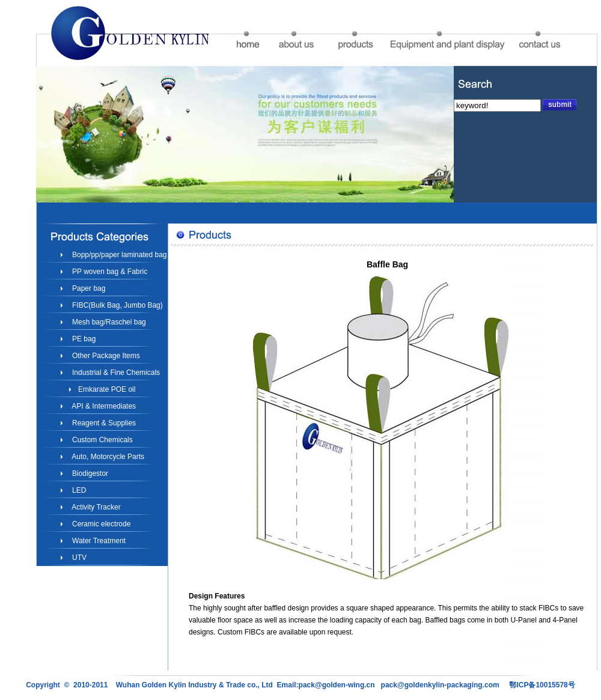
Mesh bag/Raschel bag (108, 322)
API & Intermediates (103, 406)
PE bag (83, 339)
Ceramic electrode (101, 524)
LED (78, 490)
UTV (78, 558)
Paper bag (88, 288)
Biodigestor (89, 473)
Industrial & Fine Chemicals (115, 373)
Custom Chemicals (102, 440)
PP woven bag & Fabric (109, 272)
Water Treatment (98, 541)
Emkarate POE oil (106, 389)
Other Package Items (105, 356)
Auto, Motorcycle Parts (107, 457)
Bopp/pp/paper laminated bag (119, 255)
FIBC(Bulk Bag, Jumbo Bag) (117, 305)
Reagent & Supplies (103, 423)
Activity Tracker (96, 507)
